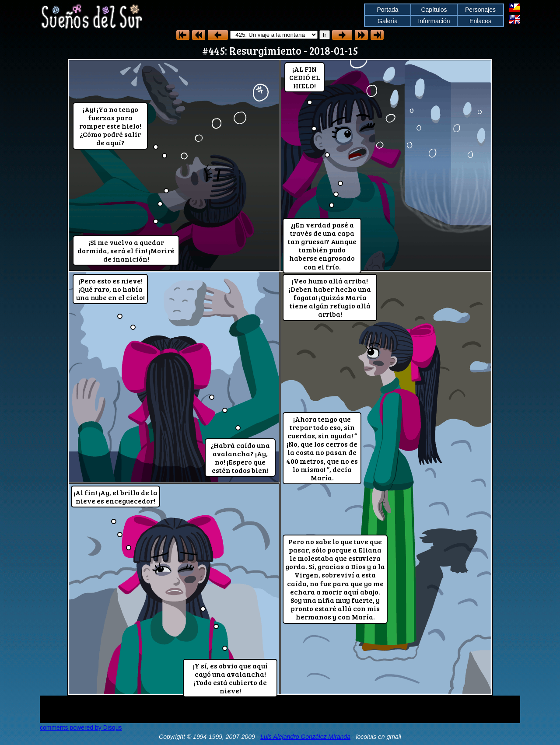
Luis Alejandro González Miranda (305, 737)
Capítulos (434, 10)
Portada (387, 10)
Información (434, 21)
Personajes (480, 10)
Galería (388, 21)
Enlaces (480, 21)
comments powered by (81, 728)
